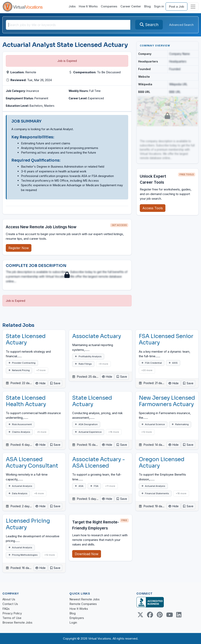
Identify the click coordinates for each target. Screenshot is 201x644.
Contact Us (10, 604)
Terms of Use (12, 618)
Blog (147, 6)
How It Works (88, 6)
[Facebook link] (150, 615)
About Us (9, 599)
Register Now (19, 248)
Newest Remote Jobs (84, 599)
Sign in (159, 6)
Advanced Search (181, 25)
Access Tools (153, 208)
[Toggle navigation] (193, 7)
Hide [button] (40, 383)
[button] (55, 383)
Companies (109, 6)
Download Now (87, 554)
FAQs (6, 609)
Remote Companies (83, 604)
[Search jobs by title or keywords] (68, 25)
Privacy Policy (12, 613)
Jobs (72, 6)
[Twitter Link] (140, 615)
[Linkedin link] (179, 615)
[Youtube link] (169, 615)
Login (73, 622)
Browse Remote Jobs (17, 622)
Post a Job (176, 7)
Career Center (131, 6)
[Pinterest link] (160, 615)
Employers (77, 618)
